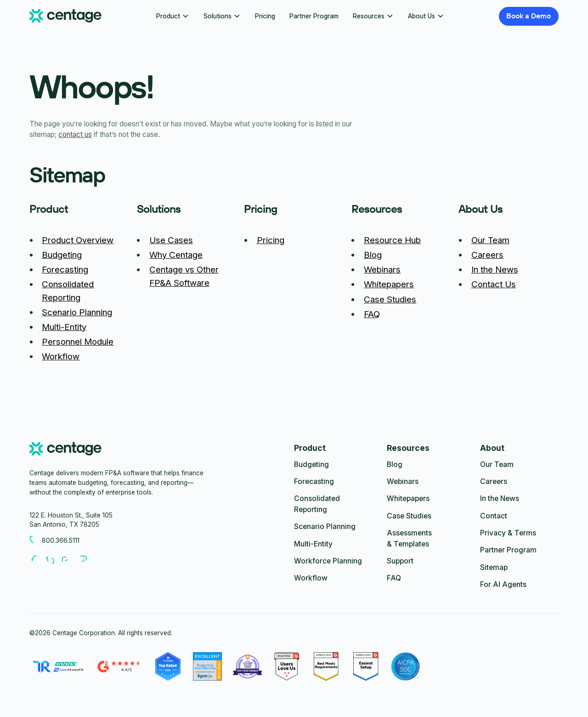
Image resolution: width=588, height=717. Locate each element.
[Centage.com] (65, 16)
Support (400, 561)
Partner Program (314, 16)
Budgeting (62, 255)
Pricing (265, 16)
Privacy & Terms (508, 533)
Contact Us (494, 284)
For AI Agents (503, 584)
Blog (373, 255)
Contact (494, 516)
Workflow (61, 356)
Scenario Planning (77, 312)
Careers (487, 255)
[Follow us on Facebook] (37, 560)
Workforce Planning (328, 561)
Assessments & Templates (409, 538)
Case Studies (390, 299)
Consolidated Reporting (317, 504)
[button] (172, 16)
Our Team (490, 240)
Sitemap (494, 567)
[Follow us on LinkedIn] (54, 560)
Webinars (382, 270)
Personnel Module (78, 342)
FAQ (372, 314)
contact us (75, 134)
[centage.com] (65, 450)
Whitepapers (389, 284)
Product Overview (78, 240)
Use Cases (171, 240)
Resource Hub (392, 240)
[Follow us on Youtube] (70, 560)
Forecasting (65, 270)
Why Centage (176, 255)
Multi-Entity (64, 327)
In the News (495, 270)
